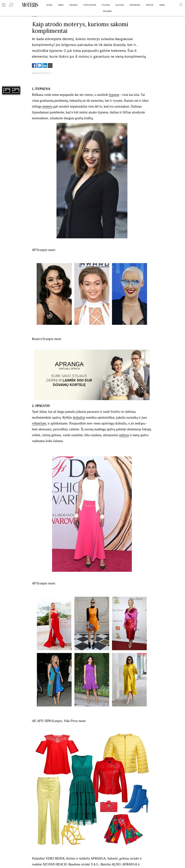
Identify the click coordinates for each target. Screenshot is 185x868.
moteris (47, 106)
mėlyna (124, 435)
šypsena (114, 95)
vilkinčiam (39, 423)
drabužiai (79, 418)
